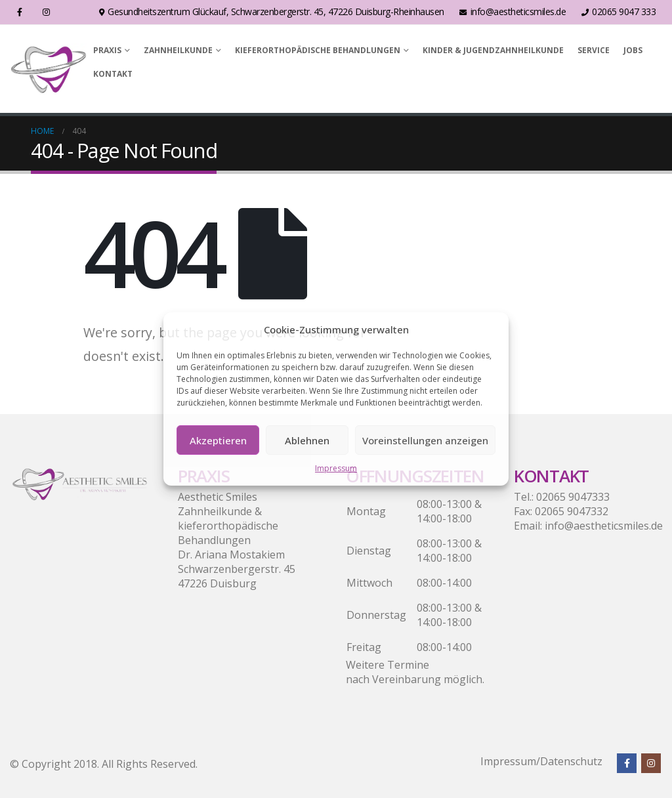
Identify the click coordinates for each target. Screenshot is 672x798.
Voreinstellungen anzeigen (425, 440)
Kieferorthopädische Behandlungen (318, 50)
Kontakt (113, 74)
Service (594, 50)
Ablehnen (307, 440)
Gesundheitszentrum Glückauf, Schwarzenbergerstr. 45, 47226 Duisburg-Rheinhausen (272, 11)
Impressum (336, 468)
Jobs (633, 50)
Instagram (651, 763)
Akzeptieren (218, 440)
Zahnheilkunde (178, 50)
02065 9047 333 (619, 11)
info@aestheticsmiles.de (513, 11)
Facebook (627, 763)
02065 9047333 (573, 497)
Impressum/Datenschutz (541, 761)
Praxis (107, 50)
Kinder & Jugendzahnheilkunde (493, 50)
